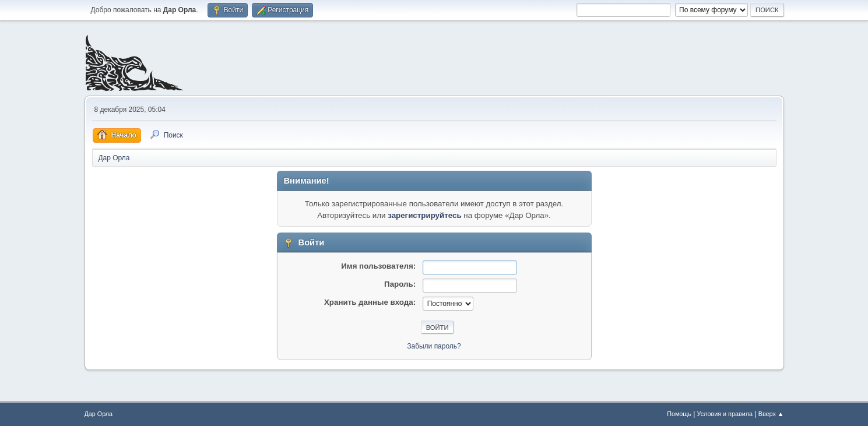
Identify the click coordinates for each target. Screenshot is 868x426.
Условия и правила (725, 414)
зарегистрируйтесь (424, 215)
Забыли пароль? (434, 346)
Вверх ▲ (771, 414)
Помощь (679, 414)
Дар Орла (99, 414)
